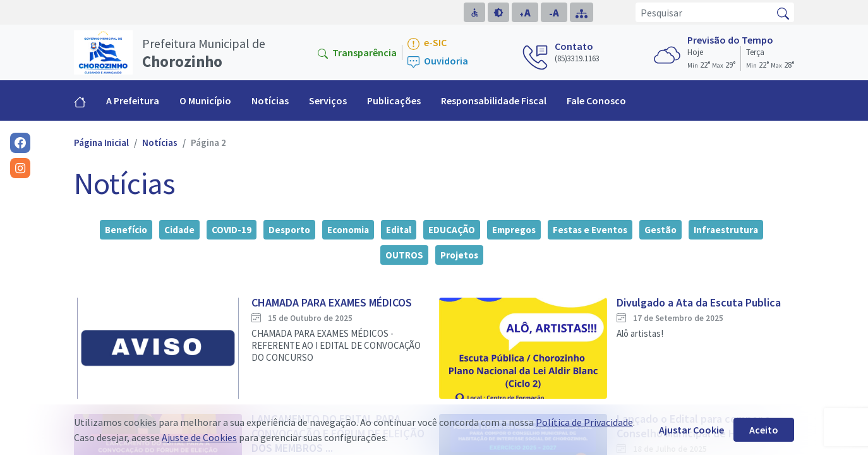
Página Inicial (101, 143)
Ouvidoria (438, 62)
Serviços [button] (328, 100)
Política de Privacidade (584, 422)
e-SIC (427, 43)
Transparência (357, 52)
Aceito (764, 430)
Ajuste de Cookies (199, 437)
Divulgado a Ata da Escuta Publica (699, 302)
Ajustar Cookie (691, 430)
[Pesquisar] (704, 12)
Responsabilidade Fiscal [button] (494, 100)
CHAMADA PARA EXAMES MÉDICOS (332, 302)
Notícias (270, 100)
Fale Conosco (596, 100)
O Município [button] (205, 100)
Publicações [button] (394, 100)
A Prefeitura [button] (133, 100)
